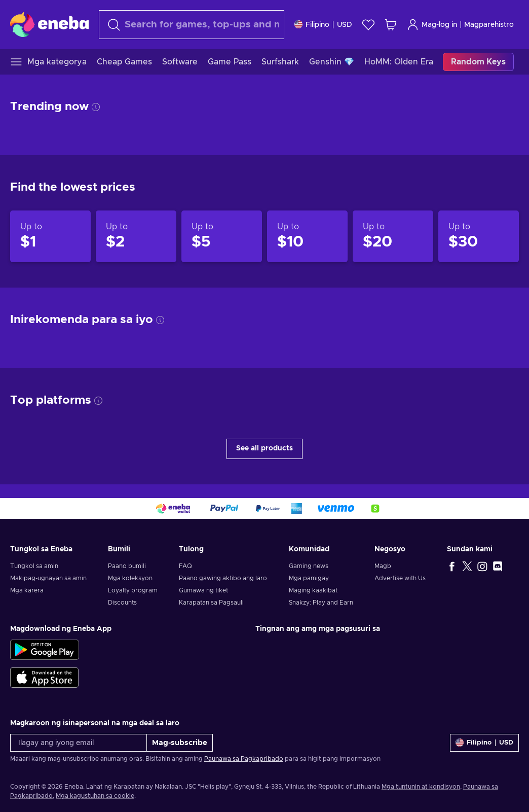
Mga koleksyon (130, 578)
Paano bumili (127, 566)
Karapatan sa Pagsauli (211, 603)
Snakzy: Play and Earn (321, 603)
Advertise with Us (400, 578)
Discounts (122, 603)
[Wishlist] (368, 25)
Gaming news (309, 566)
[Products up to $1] (50, 236)
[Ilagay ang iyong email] (79, 743)
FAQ (185, 566)
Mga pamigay (309, 578)
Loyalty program (133, 590)
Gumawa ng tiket (203, 590)
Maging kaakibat (313, 590)
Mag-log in (432, 25)
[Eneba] (49, 24)
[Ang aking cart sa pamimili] (391, 25)
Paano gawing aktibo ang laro (223, 578)
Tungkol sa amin (34, 566)
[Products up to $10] (307, 236)
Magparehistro (489, 25)
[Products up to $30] (479, 236)
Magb (383, 566)
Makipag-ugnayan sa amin (48, 578)
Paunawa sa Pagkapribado (244, 759)
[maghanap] (192, 25)
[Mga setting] (323, 25)
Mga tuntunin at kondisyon (421, 787)
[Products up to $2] (136, 236)
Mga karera (27, 590)
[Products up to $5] (222, 236)
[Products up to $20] (393, 236)
